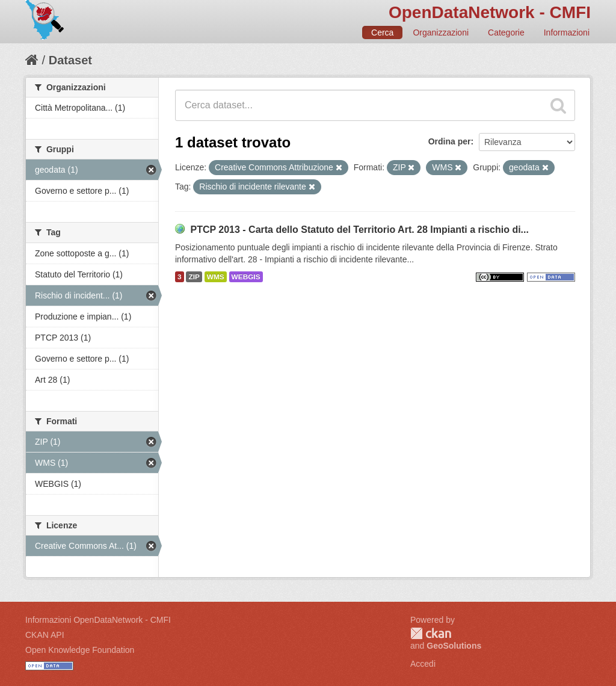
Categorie (506, 32)
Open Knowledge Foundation (80, 650)
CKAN (431, 633)
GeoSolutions (454, 646)
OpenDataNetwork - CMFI (490, 12)
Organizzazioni (441, 32)
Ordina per (450, 141)
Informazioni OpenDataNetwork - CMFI (98, 620)
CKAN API (45, 635)
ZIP (194, 277)
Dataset (70, 60)
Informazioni (567, 32)
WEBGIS (246, 277)
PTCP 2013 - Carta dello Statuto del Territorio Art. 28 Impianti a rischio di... (359, 230)
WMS (216, 277)
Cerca (382, 32)
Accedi (423, 664)
